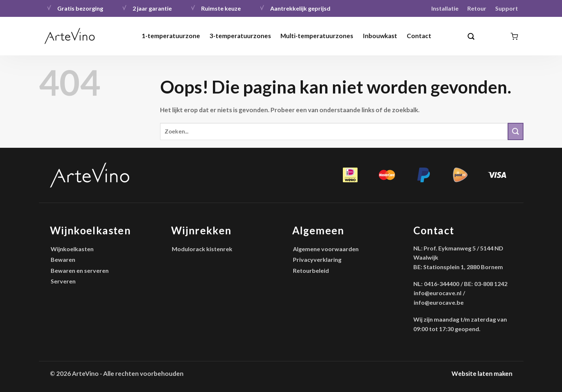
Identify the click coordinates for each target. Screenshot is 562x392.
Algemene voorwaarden (326, 249)
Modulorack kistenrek (202, 249)
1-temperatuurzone (171, 36)
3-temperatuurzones (240, 36)
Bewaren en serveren (80, 270)
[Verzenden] (515, 131)
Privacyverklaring (317, 259)
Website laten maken (482, 373)
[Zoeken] (471, 36)
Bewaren (63, 259)
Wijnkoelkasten (72, 249)
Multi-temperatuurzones (317, 36)
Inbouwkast (380, 36)
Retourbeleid (311, 270)
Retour (477, 8)
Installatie (445, 8)
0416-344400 (442, 284)
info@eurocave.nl (438, 293)
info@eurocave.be (439, 302)
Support (507, 8)
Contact (419, 36)
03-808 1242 (491, 284)
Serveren (63, 281)
